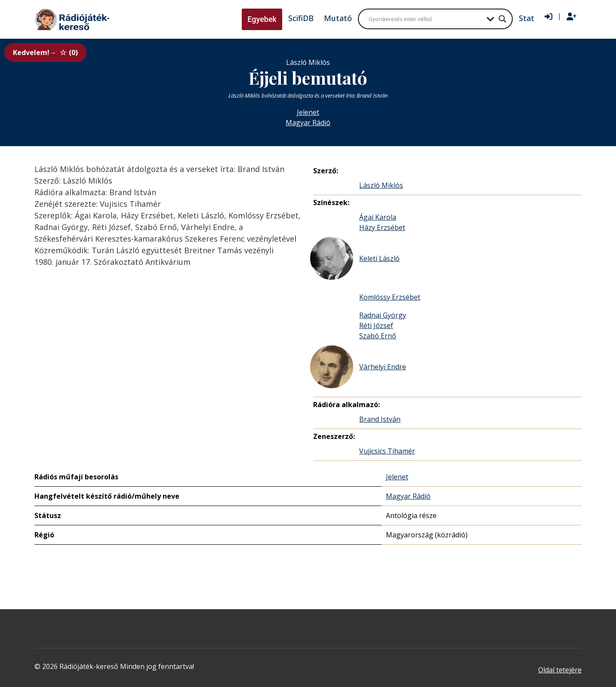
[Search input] (425, 19)
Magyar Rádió (308, 123)
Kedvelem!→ (45, 52)
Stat (527, 18)
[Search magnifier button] (502, 19)
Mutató (338, 18)
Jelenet (308, 112)
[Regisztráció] (571, 17)
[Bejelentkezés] (548, 17)
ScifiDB (301, 18)
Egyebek (262, 19)
